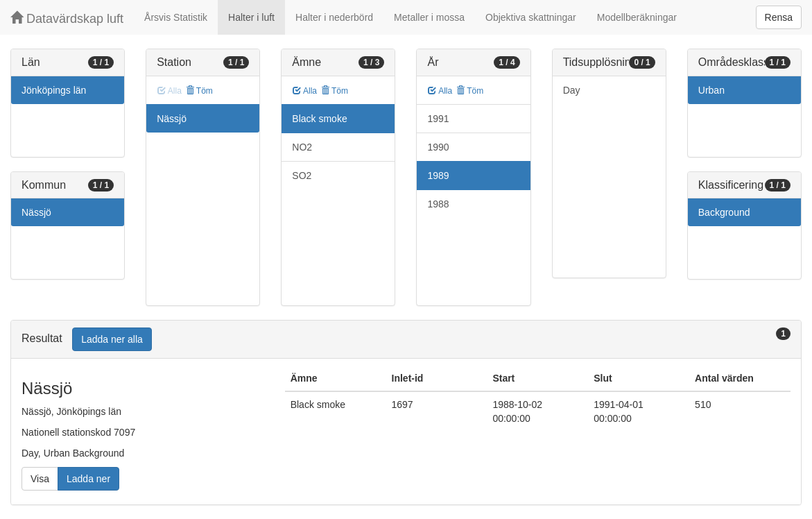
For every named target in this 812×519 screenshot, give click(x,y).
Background (724, 212)
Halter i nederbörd (334, 17)
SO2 (302, 176)
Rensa (779, 17)
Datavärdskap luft (67, 18)
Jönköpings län (54, 90)
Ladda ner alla (112, 339)
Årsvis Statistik (176, 17)
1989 (438, 176)
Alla (305, 91)
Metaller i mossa (429, 17)
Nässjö (36, 212)
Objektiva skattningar (531, 17)
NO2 (302, 147)
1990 (438, 147)
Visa (40, 479)
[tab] (406, 340)
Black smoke (319, 119)
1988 (438, 204)
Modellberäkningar (637, 17)
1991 (438, 119)
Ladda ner (88, 479)
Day (572, 90)
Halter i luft (251, 17)
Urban (711, 90)
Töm (199, 91)
